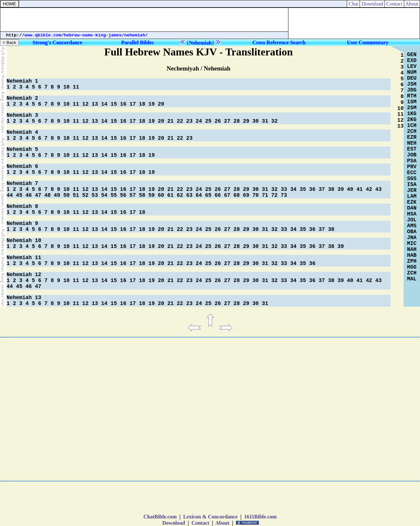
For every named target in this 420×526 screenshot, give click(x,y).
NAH (412, 250)
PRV (412, 167)
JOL (412, 220)
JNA (412, 238)
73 (284, 195)
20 (161, 104)
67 (227, 195)
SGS (412, 179)
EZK (412, 202)
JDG (412, 90)
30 (255, 121)
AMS (412, 226)
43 (378, 190)
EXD (412, 61)
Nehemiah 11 (24, 258)
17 (133, 104)
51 (76, 195)
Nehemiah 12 (24, 275)
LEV (412, 67)
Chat (353, 4)
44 (10, 195)
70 (255, 195)
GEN (412, 55)
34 (293, 190)
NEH (412, 143)
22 (180, 121)
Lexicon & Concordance (210, 517)
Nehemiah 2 (22, 98)
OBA (412, 232)
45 (19, 195)
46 (29, 195)
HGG (412, 267)
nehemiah (135, 35)
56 (123, 195)
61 (170, 195)
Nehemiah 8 (22, 207)
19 (151, 104)
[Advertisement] (144, 20)
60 (161, 195)
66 (218, 195)
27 (227, 121)
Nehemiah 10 (24, 241)
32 (274, 121)
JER (412, 191)
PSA (412, 161)
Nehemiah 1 (22, 81)
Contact (394, 4)
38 (331, 190)
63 (189, 195)
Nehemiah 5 (22, 150)
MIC (412, 244)
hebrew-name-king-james (93, 35)
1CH (412, 126)
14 (104, 104)
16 (123, 104)
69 (246, 195)
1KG (412, 114)
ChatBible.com (160, 517)
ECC (412, 173)
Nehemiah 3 (22, 115)
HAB (412, 255)
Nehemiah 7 (22, 184)
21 (170, 121)
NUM (412, 72)
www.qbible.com (43, 35)
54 (104, 195)
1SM (412, 102)
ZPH (412, 261)
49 (57, 195)
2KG (412, 120)
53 (95, 195)
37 (322, 190)
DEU (412, 78)
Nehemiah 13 (24, 298)
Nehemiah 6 (22, 167)
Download (372, 4)
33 (284, 190)
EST (412, 149)
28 (237, 121)
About (412, 4)
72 (274, 195)
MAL (412, 279)
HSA (412, 214)
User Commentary (367, 42)
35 (303, 190)
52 (85, 195)
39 (341, 190)
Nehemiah (200, 43)
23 (189, 121)
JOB (412, 155)
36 (312, 190)
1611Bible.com (260, 517)
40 (350, 190)
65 (208, 195)
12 (85, 104)
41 (359, 190)
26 (218, 121)
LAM (412, 196)
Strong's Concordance (57, 42)
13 (95, 104)
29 (246, 121)
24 (199, 121)
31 (265, 121)
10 (66, 87)
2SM (412, 108)
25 (208, 121)
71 (265, 195)
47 (38, 195)
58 (142, 195)
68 (237, 195)
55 (114, 195)
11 (76, 87)
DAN (412, 208)
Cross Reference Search (279, 42)
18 (142, 104)
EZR (412, 137)
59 (151, 195)
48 (47, 195)
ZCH (412, 273)
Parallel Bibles (137, 42)
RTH (412, 96)
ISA (412, 185)
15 (114, 104)
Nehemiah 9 (22, 224)
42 (369, 190)
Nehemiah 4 (22, 132)
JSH (412, 84)
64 (199, 195)
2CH (412, 131)
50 (66, 195)
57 (133, 195)
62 (180, 195)
